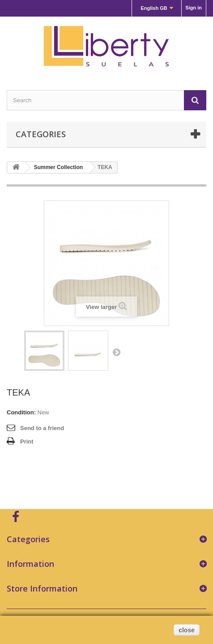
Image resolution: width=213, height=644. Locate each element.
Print (27, 442)
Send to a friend (42, 428)
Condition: (21, 412)
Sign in (194, 8)
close (187, 630)
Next (116, 352)
